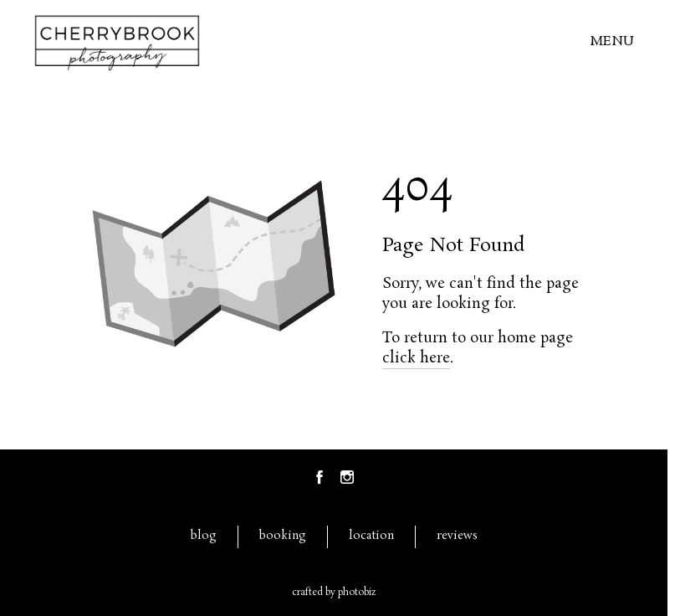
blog (204, 536)
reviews (457, 536)
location (371, 536)
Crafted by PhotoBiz (334, 593)
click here (416, 358)
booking (283, 536)
